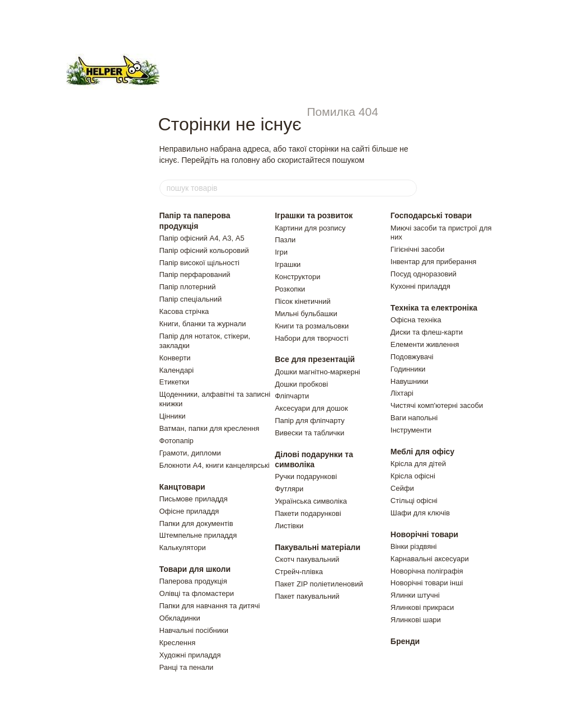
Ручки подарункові (306, 476)
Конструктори (297, 277)
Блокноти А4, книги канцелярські (215, 465)
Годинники (408, 369)
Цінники (173, 416)
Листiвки (289, 526)
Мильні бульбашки (306, 314)
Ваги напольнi (414, 418)
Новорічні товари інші (427, 583)
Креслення (178, 643)
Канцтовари (182, 487)
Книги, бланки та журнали (203, 324)
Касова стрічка (184, 311)
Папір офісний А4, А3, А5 (202, 238)
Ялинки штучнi (415, 595)
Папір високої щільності (199, 263)
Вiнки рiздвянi (414, 546)
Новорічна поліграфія (427, 571)
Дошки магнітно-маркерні (318, 372)
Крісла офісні (413, 476)
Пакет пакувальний (307, 596)
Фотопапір (177, 441)
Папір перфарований (195, 274)
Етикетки (174, 382)
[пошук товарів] (408, 188)
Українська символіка (311, 501)
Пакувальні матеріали (318, 547)
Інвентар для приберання (434, 262)
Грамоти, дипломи (190, 453)
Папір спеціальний (191, 299)
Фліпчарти (292, 396)
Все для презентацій (315, 359)
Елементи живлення (425, 344)
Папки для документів (196, 523)
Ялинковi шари (416, 620)
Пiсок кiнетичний (303, 301)
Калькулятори (183, 548)
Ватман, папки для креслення (210, 428)
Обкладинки (180, 618)
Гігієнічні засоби (417, 249)
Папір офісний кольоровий (204, 250)
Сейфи (402, 488)
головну (246, 160)
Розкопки (290, 289)
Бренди (405, 641)
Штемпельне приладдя (198, 535)
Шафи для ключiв (420, 513)
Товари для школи (195, 569)
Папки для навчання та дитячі (210, 606)
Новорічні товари (424, 534)
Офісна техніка (416, 320)
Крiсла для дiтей (418, 464)
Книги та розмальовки (312, 326)
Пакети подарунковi (308, 513)
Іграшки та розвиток (314, 215)
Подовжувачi (412, 357)
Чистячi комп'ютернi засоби (437, 405)
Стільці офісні (414, 501)
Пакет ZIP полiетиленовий (319, 584)
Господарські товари (431, 215)
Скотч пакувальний (307, 559)
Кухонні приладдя (421, 286)
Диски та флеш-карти (427, 332)
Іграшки (288, 264)
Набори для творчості (311, 338)
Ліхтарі (402, 393)
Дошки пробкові (301, 384)
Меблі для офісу (422, 452)
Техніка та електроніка (434, 308)
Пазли (285, 240)
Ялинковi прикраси (422, 607)
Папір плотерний (188, 287)
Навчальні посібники (194, 630)
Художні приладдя (190, 655)
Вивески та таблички (309, 433)
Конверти (175, 358)
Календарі (177, 370)
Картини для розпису (310, 228)
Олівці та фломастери (197, 593)
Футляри (289, 489)
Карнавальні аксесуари (430, 559)
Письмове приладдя (194, 499)
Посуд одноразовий (424, 274)
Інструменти (411, 430)
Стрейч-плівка (299, 572)
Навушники (410, 381)
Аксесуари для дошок (311, 408)
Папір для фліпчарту (310, 421)
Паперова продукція (193, 581)
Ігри (281, 252)
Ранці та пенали (187, 667)
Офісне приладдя (189, 511)
